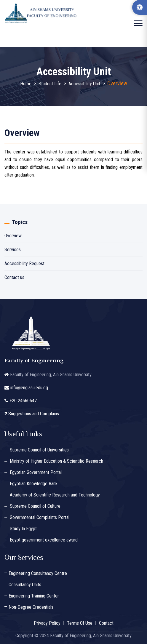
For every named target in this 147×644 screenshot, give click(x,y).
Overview (13, 236)
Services (13, 250)
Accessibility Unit (84, 84)
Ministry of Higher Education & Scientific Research (56, 461)
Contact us (14, 277)
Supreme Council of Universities (39, 450)
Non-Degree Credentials (31, 607)
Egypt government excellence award (44, 540)
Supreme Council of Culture (35, 506)
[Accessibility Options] (140, 7)
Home (26, 84)
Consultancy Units (25, 585)
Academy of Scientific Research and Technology (55, 495)
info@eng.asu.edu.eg (29, 388)
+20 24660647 (23, 401)
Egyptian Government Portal (36, 472)
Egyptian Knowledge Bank (34, 484)
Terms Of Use (80, 623)
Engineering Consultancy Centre (38, 573)
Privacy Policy (47, 623)
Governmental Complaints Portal (40, 517)
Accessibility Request (24, 263)
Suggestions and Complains (34, 414)
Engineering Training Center (34, 596)
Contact (106, 623)
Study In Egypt (23, 529)
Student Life (50, 84)
